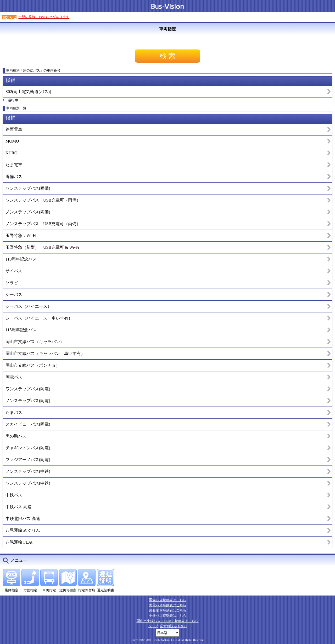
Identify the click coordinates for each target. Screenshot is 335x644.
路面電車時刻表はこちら (168, 610)
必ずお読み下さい (174, 626)
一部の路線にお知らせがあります (44, 17)
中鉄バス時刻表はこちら (168, 616)
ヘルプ (153, 626)
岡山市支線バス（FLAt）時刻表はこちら (168, 621)
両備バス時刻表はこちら (168, 600)
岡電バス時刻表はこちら (168, 605)
